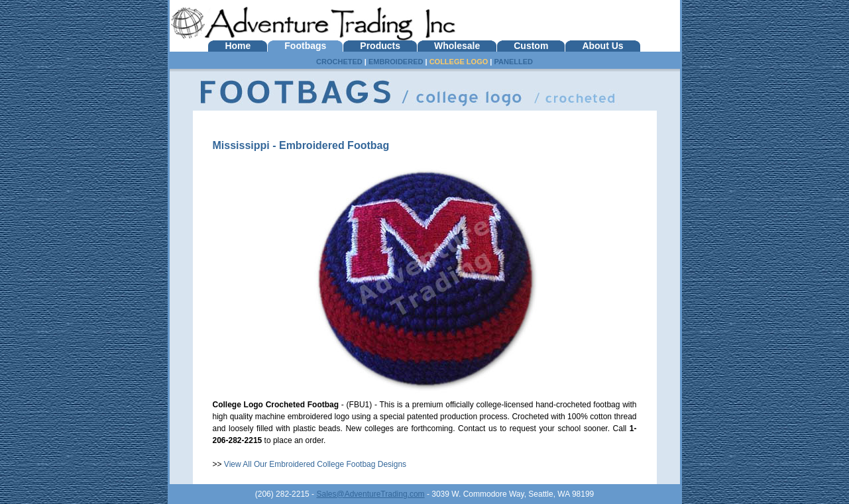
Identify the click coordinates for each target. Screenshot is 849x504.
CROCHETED (339, 62)
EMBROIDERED (396, 62)
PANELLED (513, 62)
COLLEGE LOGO (459, 62)
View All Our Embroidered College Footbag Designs (315, 464)
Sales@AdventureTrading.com (370, 494)
